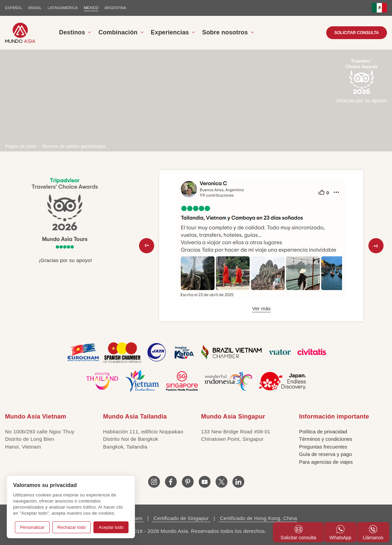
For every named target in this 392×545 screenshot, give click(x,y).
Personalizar (32, 527)
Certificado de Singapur (181, 518)
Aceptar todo (111, 527)
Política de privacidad (323, 432)
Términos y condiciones (326, 439)
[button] (147, 246)
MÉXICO (91, 8)
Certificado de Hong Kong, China (258, 518)
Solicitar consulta (299, 533)
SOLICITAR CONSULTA (357, 33)
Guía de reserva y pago (326, 454)
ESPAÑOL (14, 8)
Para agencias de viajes (326, 462)
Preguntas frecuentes (323, 447)
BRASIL (35, 8)
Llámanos (373, 533)
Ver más (261, 308)
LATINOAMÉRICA (63, 8)
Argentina (115, 8)
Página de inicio (21, 146)
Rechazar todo (72, 527)
